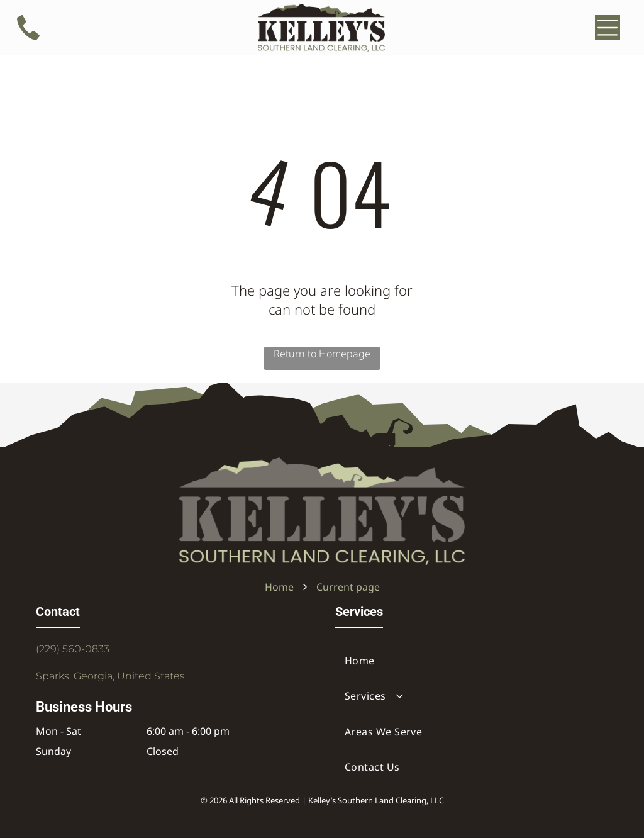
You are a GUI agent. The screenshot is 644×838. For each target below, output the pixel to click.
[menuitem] (472, 661)
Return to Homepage (322, 354)
